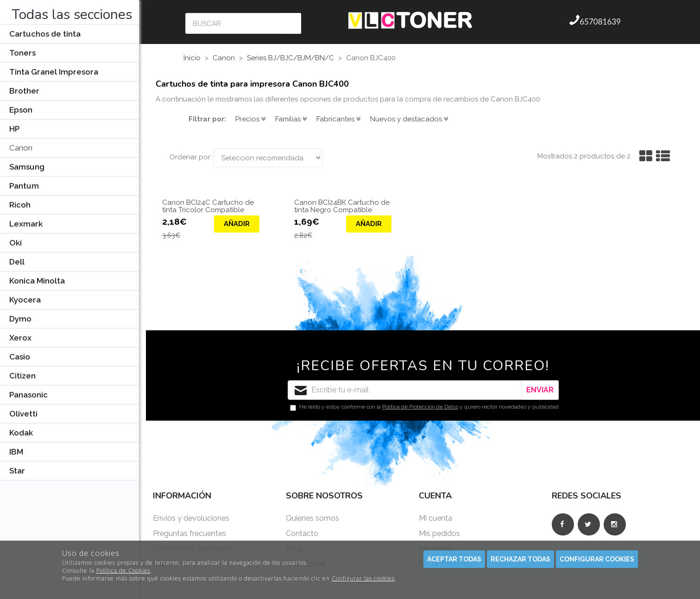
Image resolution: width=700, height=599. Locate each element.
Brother (24, 91)
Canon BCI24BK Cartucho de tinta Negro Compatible (342, 206)
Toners (22, 53)
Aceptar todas (454, 559)
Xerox (20, 338)
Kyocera (25, 300)
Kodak (21, 433)
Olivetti (23, 414)
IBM (16, 452)
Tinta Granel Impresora (54, 72)
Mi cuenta (435, 518)
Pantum (24, 186)
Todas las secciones (72, 15)
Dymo (20, 319)
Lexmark (26, 224)
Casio (20, 357)
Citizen (22, 376)
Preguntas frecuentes (189, 533)
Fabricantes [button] (339, 119)
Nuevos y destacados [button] (409, 119)
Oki (16, 243)
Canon (21, 148)
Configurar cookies (597, 559)
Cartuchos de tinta (45, 34)
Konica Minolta (37, 281)
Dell (17, 262)
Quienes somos (312, 518)
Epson (21, 110)
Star (17, 471)
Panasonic (28, 395)
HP (14, 129)
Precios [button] (251, 119)
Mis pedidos (439, 533)
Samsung (27, 167)
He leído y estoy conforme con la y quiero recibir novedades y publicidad (424, 407)
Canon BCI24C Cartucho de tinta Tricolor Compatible (208, 206)
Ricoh (20, 205)
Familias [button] (291, 119)
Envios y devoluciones (191, 518)
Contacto (302, 533)
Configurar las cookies (363, 578)
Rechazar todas (520, 559)
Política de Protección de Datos (420, 407)
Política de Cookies (123, 571)
